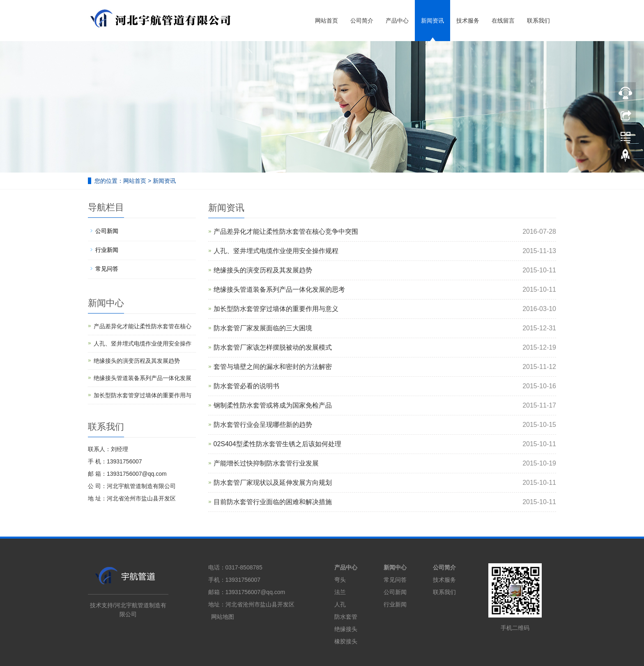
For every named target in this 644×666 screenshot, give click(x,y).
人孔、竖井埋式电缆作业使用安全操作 (143, 343)
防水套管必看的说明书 (246, 386)
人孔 (340, 604)
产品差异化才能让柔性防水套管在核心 (143, 326)
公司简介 (362, 21)
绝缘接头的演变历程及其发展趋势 (263, 270)
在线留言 (503, 21)
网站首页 (327, 21)
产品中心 (397, 21)
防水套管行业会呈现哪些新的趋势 (263, 425)
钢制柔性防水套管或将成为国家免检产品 (273, 405)
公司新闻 (107, 231)
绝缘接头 (346, 629)
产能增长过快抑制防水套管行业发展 (266, 463)
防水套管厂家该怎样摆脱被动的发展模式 (273, 347)
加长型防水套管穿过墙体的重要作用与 (143, 395)
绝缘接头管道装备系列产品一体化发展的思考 (279, 289)
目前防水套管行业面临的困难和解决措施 (273, 502)
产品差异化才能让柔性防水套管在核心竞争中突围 (286, 232)
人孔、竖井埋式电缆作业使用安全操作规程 (276, 251)
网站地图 (223, 617)
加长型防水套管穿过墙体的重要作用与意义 (276, 309)
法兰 (340, 592)
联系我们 (538, 21)
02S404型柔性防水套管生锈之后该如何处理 (277, 444)
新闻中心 (395, 567)
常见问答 (107, 269)
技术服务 (468, 21)
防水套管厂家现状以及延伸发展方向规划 (273, 483)
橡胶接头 (346, 641)
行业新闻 (107, 250)
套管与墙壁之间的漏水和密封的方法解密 (273, 367)
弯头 (340, 580)
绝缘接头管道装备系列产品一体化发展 (143, 378)
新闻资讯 (432, 21)
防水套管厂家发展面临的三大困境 (263, 328)
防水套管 (346, 617)
